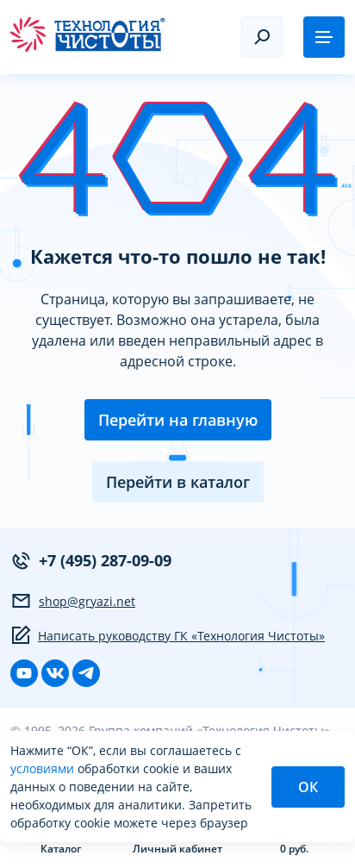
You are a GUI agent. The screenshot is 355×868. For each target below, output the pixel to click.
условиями (44, 768)
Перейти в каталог (178, 482)
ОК (308, 787)
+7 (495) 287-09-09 (91, 561)
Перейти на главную (178, 420)
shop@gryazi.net (73, 601)
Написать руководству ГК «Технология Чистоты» (168, 635)
